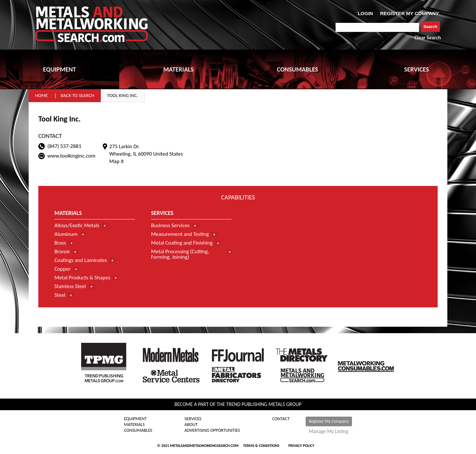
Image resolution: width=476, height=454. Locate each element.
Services (193, 419)
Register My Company (329, 421)
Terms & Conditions (261, 446)
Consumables (138, 430)
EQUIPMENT (60, 69)
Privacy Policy (301, 446)
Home (41, 95)
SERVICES (417, 69)
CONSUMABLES (298, 69)
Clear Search (428, 38)
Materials (134, 425)
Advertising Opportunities (212, 430)
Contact (281, 419)
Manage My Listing (328, 431)
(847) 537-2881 (64, 146)
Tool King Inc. (123, 95)
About (191, 425)
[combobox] (377, 27)
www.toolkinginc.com (71, 156)
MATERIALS (178, 69)
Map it (116, 161)
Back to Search (77, 95)
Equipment (135, 419)
